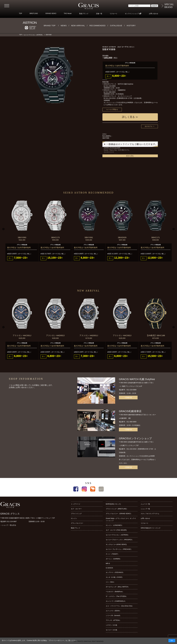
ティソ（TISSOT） (112, 554)
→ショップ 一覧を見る (8, 525)
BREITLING (34, 13)
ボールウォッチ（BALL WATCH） (118, 587)
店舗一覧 (99, 14)
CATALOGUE (116, 26)
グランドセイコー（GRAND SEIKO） (119, 514)
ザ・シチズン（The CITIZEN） (117, 596)
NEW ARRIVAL (78, 26)
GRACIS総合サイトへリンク (151, 528)
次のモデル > (150, 126)
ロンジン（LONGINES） (114, 525)
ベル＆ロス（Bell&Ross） (115, 592)
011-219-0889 (111, 86)
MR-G (108, 563)
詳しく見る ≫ (130, 117)
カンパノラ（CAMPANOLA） (116, 601)
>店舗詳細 (128, 397)
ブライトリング (76, 514)
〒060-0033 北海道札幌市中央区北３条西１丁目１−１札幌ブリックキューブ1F (28, 518)
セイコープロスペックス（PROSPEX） (120, 540)
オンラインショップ (132, 14)
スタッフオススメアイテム (150, 514)
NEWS (64, 26)
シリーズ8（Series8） (114, 616)
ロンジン (74, 518)
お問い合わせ (154, 14)
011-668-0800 (111, 92)
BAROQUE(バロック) (113, 504)
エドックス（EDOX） (113, 611)
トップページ (76, 504)
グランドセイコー (77, 523)
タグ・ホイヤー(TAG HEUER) (116, 530)
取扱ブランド (84, 14)
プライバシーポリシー (56, 640)
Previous (3, 229)
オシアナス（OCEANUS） (115, 572)
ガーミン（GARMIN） (114, 559)
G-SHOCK (109, 568)
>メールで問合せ (112, 109)
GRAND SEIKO (51, 13)
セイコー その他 (111, 630)
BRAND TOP (50, 26)
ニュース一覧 (145, 504)
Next (174, 229)
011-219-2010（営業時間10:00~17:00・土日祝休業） (124, 98)
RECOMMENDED (98, 26)
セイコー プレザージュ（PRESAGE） (119, 549)
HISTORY (131, 26)
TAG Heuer (68, 13)
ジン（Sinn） (110, 582)
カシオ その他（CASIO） (115, 577)
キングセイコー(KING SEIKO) (116, 544)
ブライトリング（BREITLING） (117, 509)
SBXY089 (49, 35)
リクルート (114, 14)
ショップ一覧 (145, 509)
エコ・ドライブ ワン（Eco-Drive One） (120, 606)
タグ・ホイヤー (76, 509)
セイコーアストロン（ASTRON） (34, 35)
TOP (20, 13)
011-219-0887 (12, 522)
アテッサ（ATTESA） (113, 620)
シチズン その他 (111, 625)
